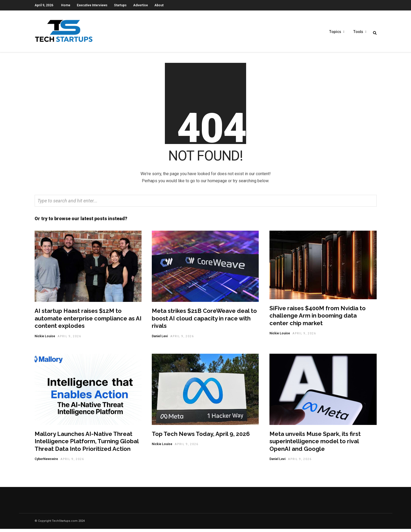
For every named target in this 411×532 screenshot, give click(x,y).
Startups (120, 5)
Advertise (140, 5)
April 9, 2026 (69, 339)
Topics (335, 32)
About (159, 5)
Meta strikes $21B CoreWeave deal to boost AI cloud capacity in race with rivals (204, 321)
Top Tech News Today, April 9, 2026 (201, 437)
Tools (358, 32)
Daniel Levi (160, 339)
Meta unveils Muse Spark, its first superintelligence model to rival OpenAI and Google (315, 444)
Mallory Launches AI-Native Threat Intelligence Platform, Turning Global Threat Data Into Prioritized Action (87, 444)
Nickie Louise (45, 339)
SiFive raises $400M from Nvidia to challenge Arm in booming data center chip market (318, 319)
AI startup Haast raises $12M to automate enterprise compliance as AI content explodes (88, 321)
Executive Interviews (92, 5)
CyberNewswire (46, 462)
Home (66, 5)
